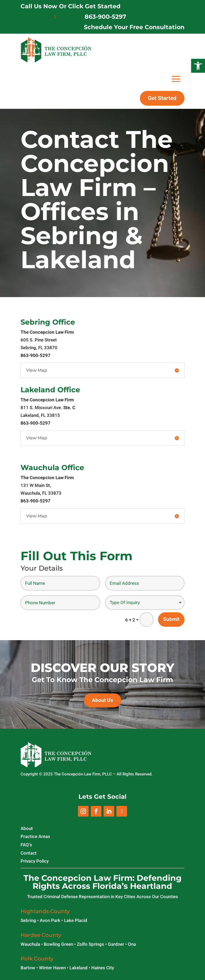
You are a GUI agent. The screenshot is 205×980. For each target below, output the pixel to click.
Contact (29, 853)
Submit (171, 619)
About (27, 828)
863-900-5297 (105, 17)
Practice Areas (35, 836)
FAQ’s (26, 845)
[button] (198, 66)
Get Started (162, 98)
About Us (102, 700)
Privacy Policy (35, 861)
